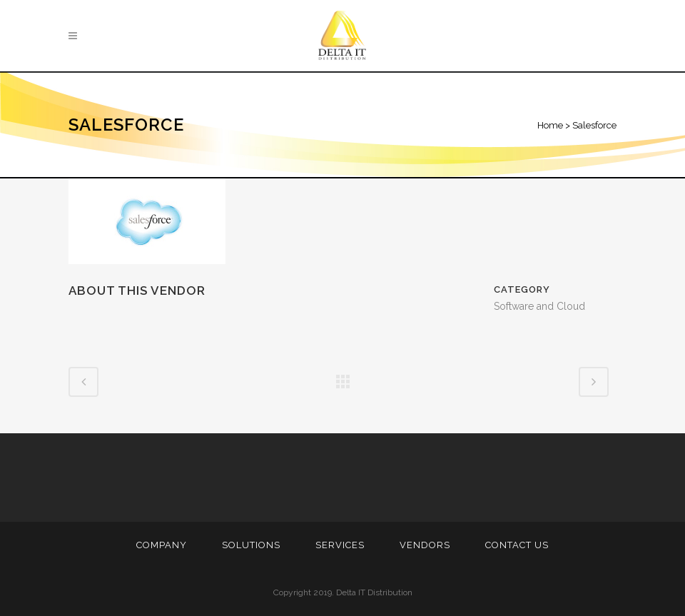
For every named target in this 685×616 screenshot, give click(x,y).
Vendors (425, 545)
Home (550, 125)
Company (162, 545)
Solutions (251, 545)
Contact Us (517, 545)
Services (340, 545)
